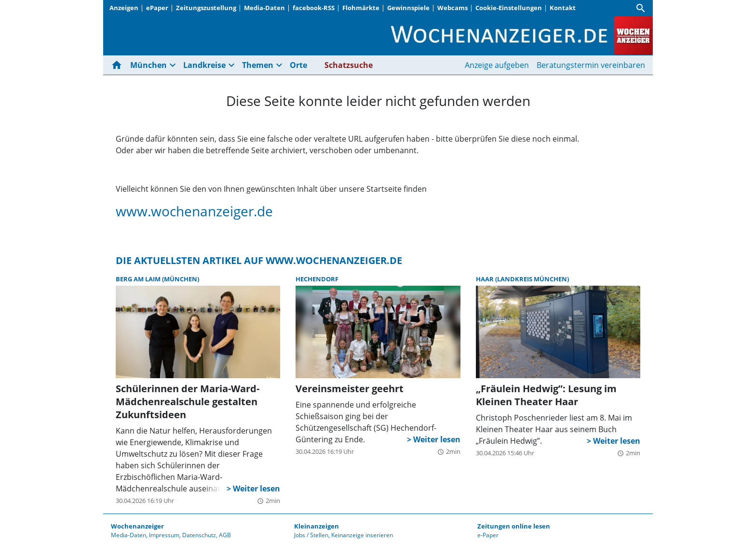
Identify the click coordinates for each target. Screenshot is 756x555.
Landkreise (204, 65)
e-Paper (488, 535)
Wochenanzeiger (137, 526)
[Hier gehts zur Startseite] (119, 65)
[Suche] (641, 8)
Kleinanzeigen (317, 526)
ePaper (157, 8)
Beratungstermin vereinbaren (591, 65)
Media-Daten (264, 8)
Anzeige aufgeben (497, 65)
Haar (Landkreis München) (522, 279)
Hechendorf (317, 279)
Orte (298, 65)
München (148, 65)
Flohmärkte (361, 8)
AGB (225, 535)
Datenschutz (199, 535)
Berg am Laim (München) (157, 279)
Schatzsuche (349, 65)
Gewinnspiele (408, 8)
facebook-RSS (314, 8)
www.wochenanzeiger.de (194, 211)
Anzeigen (124, 8)
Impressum (164, 535)
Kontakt (563, 8)
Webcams (452, 8)
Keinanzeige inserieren (362, 535)
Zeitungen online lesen (514, 526)
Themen (258, 65)
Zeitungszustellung (206, 8)
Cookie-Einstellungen (509, 8)
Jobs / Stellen (311, 535)
